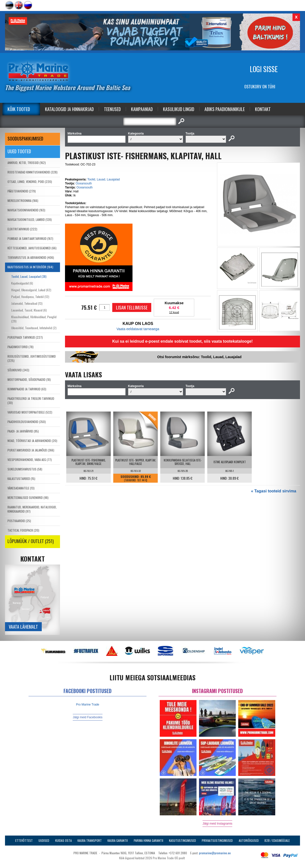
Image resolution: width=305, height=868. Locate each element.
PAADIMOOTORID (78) (20, 347)
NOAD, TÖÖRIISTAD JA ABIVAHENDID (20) (32, 441)
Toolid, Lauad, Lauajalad (103, 179)
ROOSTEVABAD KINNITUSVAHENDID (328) (32, 172)
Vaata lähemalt (23, 627)
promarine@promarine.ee (215, 853)
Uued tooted (19, 151)
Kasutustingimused (182, 840)
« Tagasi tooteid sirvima (274, 491)
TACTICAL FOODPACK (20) (23, 530)
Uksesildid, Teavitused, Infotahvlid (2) (34, 328)
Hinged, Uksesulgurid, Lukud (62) (31, 290)
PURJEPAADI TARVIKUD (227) (25, 337)
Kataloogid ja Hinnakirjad (69, 109)
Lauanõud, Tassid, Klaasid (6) (29, 310)
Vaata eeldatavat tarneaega (138, 329)
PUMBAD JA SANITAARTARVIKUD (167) (30, 238)
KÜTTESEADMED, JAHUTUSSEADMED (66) (32, 248)
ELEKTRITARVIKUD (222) (22, 229)
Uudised (44, 840)
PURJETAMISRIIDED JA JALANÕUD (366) (31, 450)
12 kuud (174, 312)
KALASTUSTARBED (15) (21, 479)
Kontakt (263, 109)
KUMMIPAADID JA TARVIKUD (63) (27, 389)
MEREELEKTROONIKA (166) (23, 201)
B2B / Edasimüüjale (277, 840)
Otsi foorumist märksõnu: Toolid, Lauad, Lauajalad (199, 357)
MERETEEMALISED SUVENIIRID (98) (28, 498)
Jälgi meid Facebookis (88, 717)
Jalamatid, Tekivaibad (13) (27, 303)
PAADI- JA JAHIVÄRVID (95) (23, 431)
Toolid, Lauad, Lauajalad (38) (29, 276)
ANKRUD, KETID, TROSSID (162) (27, 163)
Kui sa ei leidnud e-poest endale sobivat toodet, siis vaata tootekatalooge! (182, 341)
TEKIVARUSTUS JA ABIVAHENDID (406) (31, 257)
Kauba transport (90, 840)
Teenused (112, 109)
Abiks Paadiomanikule (225, 109)
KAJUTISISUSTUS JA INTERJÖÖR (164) (30, 267)
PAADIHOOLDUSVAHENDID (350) (27, 422)
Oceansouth (84, 183)
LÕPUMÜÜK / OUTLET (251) (31, 541)
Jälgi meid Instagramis (217, 824)
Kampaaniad (142, 109)
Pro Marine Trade (88, 705)
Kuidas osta (63, 840)
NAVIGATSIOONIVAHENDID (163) (26, 210)
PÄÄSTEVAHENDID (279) (22, 191)
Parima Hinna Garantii (148, 840)
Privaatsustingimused (217, 840)
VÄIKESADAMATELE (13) (21, 488)
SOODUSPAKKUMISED (25, 139)
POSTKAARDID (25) (19, 521)
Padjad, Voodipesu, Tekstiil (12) (30, 297)
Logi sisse (264, 69)
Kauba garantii (118, 840)
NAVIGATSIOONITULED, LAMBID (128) (30, 219)
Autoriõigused (249, 840)
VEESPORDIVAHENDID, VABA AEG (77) (30, 460)
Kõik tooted (19, 109)
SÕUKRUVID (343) (18, 370)
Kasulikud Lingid (179, 109)
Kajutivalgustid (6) (22, 283)
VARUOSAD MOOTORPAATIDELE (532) (30, 412)
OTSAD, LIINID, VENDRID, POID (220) (30, 182)
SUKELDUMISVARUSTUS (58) (25, 469)
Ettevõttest (24, 840)
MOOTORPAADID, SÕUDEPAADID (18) (29, 379)
